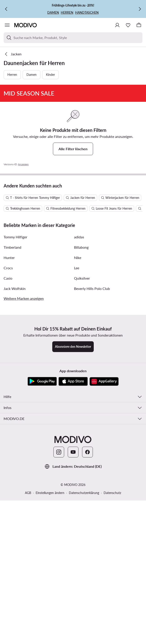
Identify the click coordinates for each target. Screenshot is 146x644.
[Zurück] (6, 9)
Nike (78, 433)
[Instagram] (59, 628)
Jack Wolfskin (15, 464)
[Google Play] (42, 557)
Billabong (81, 423)
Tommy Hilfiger (15, 412)
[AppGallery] (104, 557)
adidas (79, 412)
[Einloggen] (117, 25)
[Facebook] (87, 628)
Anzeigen (23, 246)
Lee (77, 443)
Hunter (9, 433)
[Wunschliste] (128, 25)
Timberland (12, 423)
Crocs (8, 443)
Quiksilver (82, 454)
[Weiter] (140, 9)
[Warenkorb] (139, 25)
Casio (8, 454)
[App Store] (73, 557)
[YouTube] (73, 628)
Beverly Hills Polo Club (92, 464)
